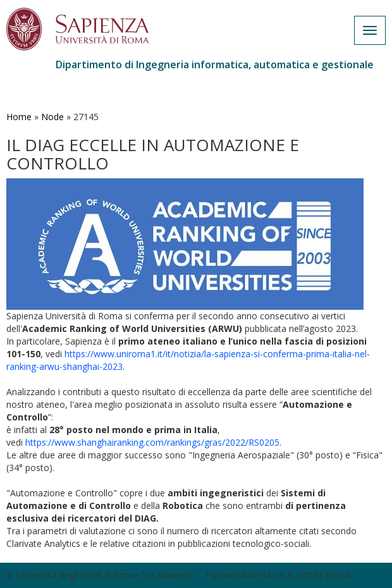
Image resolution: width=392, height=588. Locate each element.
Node (52, 117)
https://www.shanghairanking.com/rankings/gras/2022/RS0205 (152, 442)
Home (19, 117)
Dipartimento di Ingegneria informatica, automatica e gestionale (215, 64)
